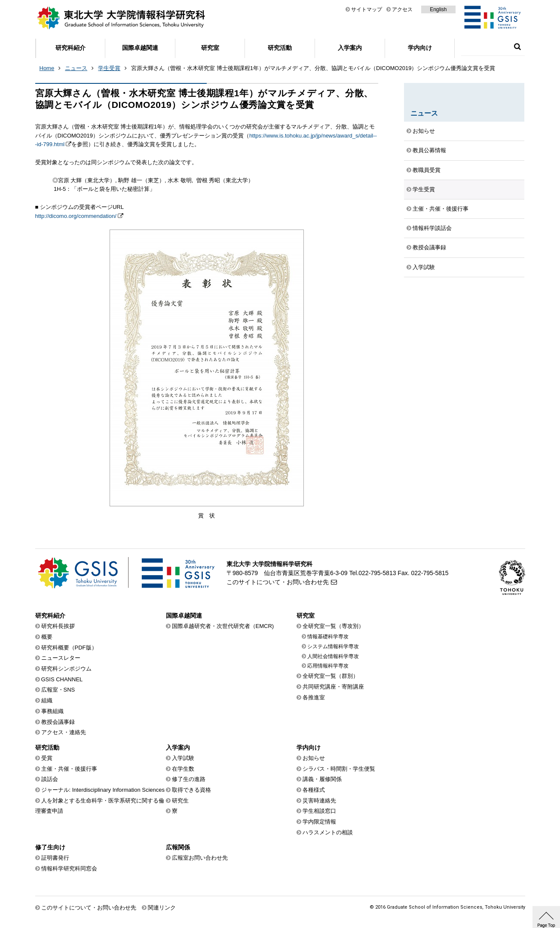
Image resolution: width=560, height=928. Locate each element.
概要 (47, 637)
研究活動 (280, 48)
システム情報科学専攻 (333, 646)
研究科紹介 (70, 48)
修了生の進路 (189, 779)
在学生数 (183, 769)
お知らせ (424, 131)
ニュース (76, 68)
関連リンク (162, 908)
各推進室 (314, 697)
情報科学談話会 (432, 228)
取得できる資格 (191, 790)
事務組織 (52, 711)
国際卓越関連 (140, 48)
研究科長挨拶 (58, 626)
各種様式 (314, 790)
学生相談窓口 (319, 811)
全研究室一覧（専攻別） (333, 626)
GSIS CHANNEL (62, 679)
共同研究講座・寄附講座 (333, 687)
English (438, 9)
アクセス (402, 9)
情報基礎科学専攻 (328, 637)
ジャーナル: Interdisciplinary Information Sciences (103, 790)
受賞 (47, 758)
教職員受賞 (427, 170)
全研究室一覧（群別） (330, 676)
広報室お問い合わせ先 (200, 858)
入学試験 (424, 267)
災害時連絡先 (319, 801)
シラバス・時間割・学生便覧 (339, 769)
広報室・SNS (58, 690)
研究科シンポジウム (66, 669)
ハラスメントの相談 (328, 832)
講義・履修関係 (322, 779)
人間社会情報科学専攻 (333, 656)
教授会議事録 (429, 247)
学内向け (420, 48)
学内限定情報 (319, 822)
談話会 (50, 779)
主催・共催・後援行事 (441, 209)
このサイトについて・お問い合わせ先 (278, 582)
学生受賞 (109, 68)
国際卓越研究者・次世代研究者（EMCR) (223, 626)
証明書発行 (55, 858)
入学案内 (350, 48)
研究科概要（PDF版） (69, 648)
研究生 (180, 801)
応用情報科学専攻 (328, 666)
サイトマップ (367, 9)
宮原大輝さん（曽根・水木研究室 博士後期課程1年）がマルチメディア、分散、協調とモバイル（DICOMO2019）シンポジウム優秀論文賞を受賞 (313, 68)
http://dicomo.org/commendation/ (76, 216)
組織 (47, 700)
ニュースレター (61, 658)
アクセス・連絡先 (64, 732)
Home (47, 68)
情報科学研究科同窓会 (69, 868)
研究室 (210, 48)
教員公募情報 (429, 150)
